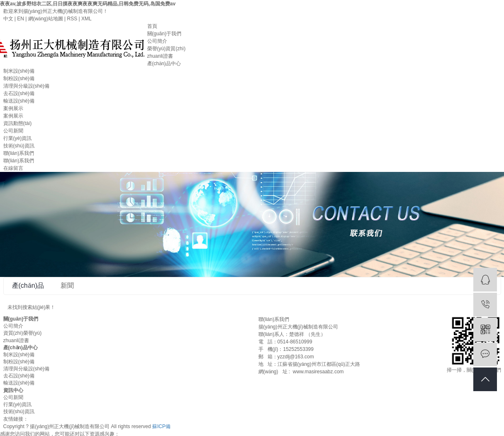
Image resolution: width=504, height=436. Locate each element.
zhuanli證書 (160, 56)
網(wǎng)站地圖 (46, 19)
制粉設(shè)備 (19, 78)
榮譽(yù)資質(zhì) (167, 49)
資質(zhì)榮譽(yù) (23, 333)
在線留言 (13, 168)
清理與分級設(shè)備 (26, 86)
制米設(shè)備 (19, 71)
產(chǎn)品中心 (164, 64)
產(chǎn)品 (28, 285)
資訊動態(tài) (18, 123)
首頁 (152, 26)
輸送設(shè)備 (19, 101)
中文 (8, 19)
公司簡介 (157, 41)
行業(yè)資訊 (18, 138)
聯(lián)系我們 (19, 153)
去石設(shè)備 (19, 93)
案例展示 (13, 108)
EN (21, 19)
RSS (72, 19)
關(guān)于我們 (164, 34)
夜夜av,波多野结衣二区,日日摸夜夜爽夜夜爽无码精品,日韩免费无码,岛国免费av (88, 4)
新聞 (67, 285)
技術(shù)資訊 (19, 146)
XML (86, 19)
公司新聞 (13, 131)
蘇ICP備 (161, 426)
